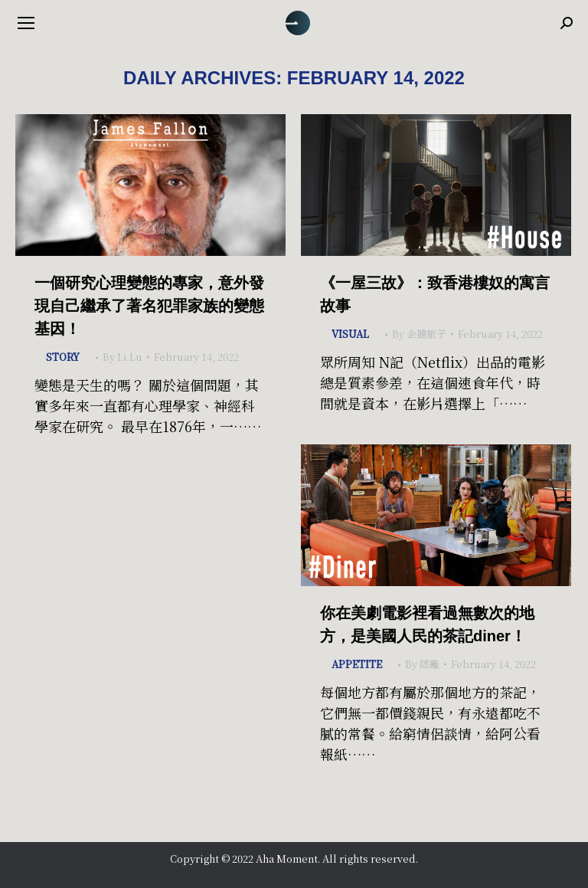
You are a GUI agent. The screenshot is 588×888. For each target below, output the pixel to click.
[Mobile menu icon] (26, 23)
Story (63, 357)
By (122, 357)
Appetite (357, 664)
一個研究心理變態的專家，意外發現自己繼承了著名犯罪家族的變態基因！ (149, 306)
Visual (350, 334)
